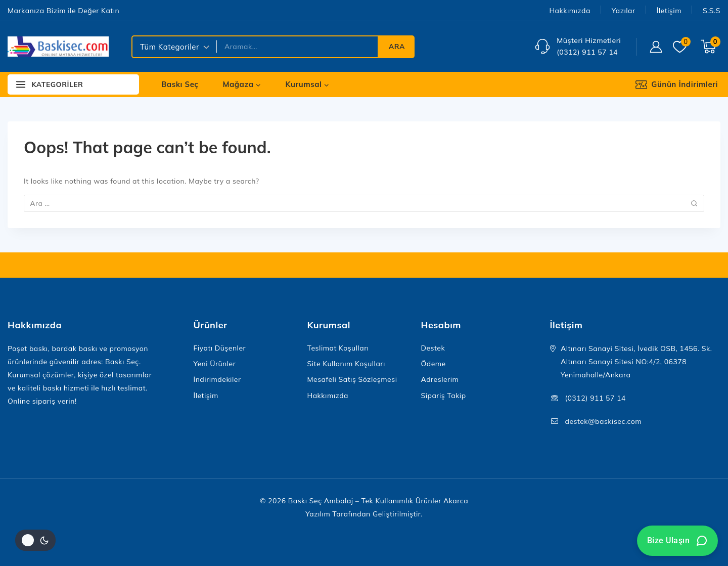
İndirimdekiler (217, 379)
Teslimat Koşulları (338, 348)
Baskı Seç (180, 84)
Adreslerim (440, 379)
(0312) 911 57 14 (596, 398)
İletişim (669, 11)
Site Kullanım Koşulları (346, 364)
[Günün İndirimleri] (684, 84)
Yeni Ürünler (215, 364)
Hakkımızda (570, 11)
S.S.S (712, 11)
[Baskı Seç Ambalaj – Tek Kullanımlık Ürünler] (58, 47)
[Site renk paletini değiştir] (35, 540)
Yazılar (624, 11)
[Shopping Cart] (711, 47)
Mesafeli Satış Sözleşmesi (352, 379)
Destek (433, 348)
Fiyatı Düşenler (220, 348)
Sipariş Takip (444, 396)
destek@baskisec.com (604, 421)
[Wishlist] (682, 47)
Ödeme (434, 364)
